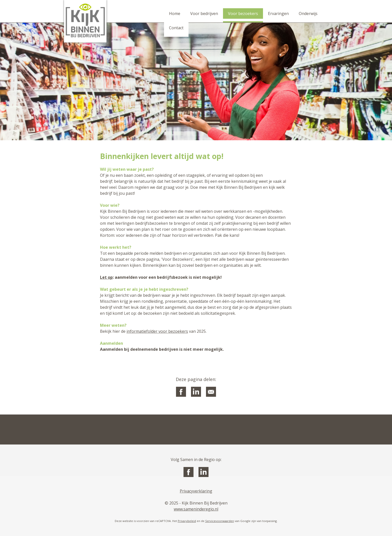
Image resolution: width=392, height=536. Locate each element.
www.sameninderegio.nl (196, 509)
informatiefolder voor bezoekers (157, 331)
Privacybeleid (187, 521)
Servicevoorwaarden (220, 521)
